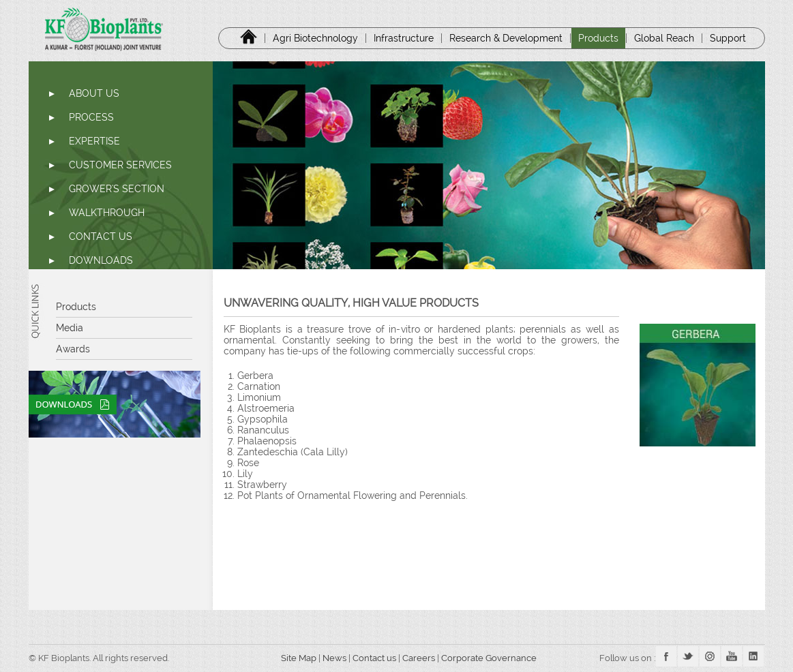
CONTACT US (101, 236)
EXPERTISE (94, 141)
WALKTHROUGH (107, 213)
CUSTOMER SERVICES (120, 165)
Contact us (374, 658)
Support (728, 38)
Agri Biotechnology (315, 38)
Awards (73, 349)
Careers (420, 658)
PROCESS (91, 117)
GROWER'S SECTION (117, 189)
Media (70, 328)
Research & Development (506, 38)
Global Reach (664, 38)
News (334, 658)
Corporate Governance (490, 658)
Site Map (294, 658)
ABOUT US (94, 93)
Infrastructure (404, 38)
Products (598, 38)
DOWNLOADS (101, 260)
